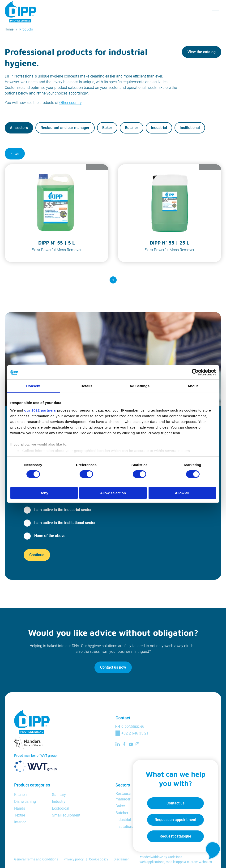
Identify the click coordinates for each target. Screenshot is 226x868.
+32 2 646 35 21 (135, 733)
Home (9, 29)
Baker (107, 128)
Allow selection (113, 493)
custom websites (199, 862)
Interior (20, 822)
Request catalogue (175, 836)
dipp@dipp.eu (133, 726)
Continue (37, 555)
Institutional (190, 128)
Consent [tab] (33, 386)
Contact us (175, 803)
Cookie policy (99, 859)
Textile (20, 815)
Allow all (182, 493)
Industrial (159, 128)
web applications (152, 862)
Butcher (132, 128)
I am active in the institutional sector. (65, 523)
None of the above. (50, 536)
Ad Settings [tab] (140, 386)
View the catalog (202, 52)
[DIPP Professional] (21, 12)
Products (26, 29)
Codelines (175, 857)
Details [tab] (86, 386)
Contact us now (113, 667)
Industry (59, 801)
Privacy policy (74, 859)
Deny (44, 493)
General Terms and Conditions (36, 859)
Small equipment (66, 815)
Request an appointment (175, 820)
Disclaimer (121, 859)
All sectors (19, 128)
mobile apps (175, 862)
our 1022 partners (40, 410)
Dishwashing (25, 801)
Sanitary (59, 795)
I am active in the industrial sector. (63, 510)
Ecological (61, 808)
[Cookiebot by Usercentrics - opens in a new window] (195, 372)
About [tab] (193, 386)
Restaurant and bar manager (65, 128)
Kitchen (20, 795)
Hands (20, 808)
